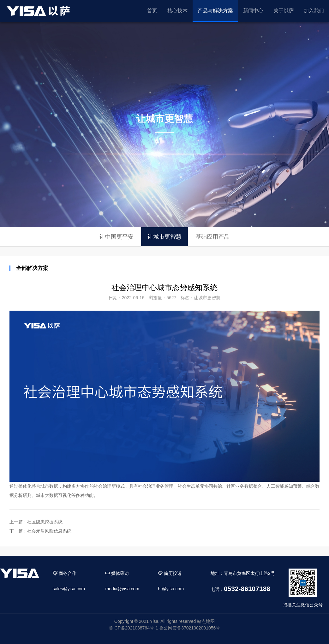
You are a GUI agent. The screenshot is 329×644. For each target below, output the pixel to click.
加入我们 (314, 11)
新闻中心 (253, 11)
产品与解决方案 (215, 11)
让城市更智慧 (164, 237)
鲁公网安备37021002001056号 (190, 628)
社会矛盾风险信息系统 (49, 531)
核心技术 (177, 11)
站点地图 (206, 621)
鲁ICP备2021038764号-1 (134, 628)
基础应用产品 (212, 237)
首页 (152, 11)
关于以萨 (284, 11)
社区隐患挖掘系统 (45, 522)
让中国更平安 (117, 237)
